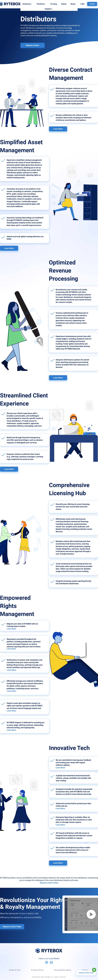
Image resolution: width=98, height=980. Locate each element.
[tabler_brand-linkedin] (51, 962)
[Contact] (92, 4)
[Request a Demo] (32, 45)
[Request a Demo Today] (12, 927)
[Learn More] (58, 129)
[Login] (82, 4)
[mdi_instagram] (47, 962)
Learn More (11, 629)
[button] (27, 4)
